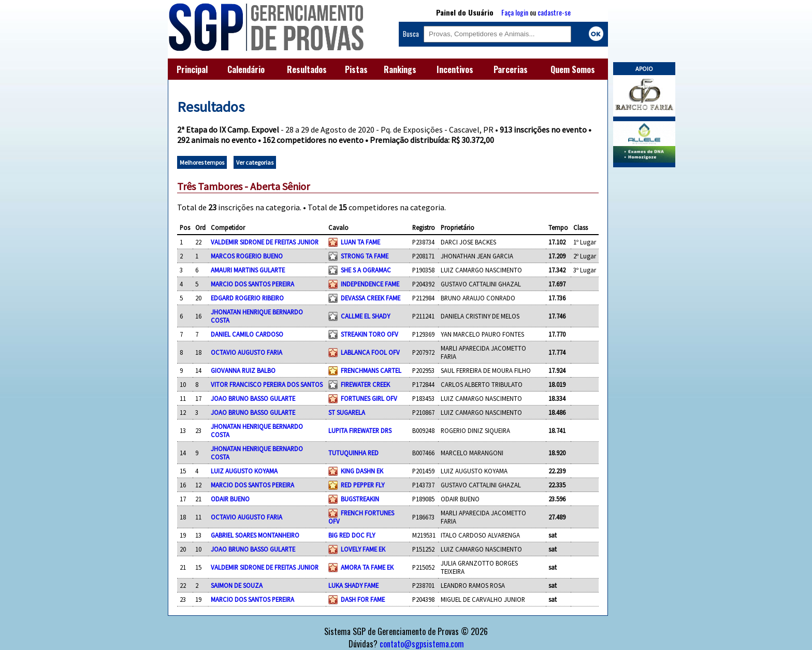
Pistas (356, 69)
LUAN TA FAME (360, 242)
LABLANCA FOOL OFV (370, 352)
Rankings (400, 69)
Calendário (246, 69)
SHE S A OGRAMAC (366, 270)
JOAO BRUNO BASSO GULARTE (253, 398)
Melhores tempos (202, 162)
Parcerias (511, 69)
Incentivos (455, 69)
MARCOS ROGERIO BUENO (247, 256)
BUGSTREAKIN (360, 499)
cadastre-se (554, 12)
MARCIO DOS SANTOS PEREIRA (252, 284)
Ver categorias (255, 162)
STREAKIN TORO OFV (369, 334)
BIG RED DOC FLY (352, 535)
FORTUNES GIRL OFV (369, 398)
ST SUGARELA (347, 412)
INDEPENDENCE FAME (370, 284)
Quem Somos (573, 69)
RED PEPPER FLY (363, 485)
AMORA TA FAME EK (367, 567)
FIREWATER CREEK (365, 384)
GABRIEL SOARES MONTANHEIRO (255, 535)
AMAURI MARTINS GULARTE (248, 270)
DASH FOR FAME (363, 599)
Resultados (307, 69)
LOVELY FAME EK (363, 549)
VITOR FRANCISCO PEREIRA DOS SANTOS (267, 384)
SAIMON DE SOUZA (237, 585)
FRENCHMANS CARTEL (371, 370)
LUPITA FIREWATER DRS (360, 430)
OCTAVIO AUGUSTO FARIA (247, 352)
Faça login (515, 12)
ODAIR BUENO (230, 499)
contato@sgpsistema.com (422, 644)
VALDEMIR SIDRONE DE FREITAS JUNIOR (265, 242)
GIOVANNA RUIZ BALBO (243, 370)
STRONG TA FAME (365, 256)
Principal (192, 69)
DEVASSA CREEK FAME (371, 298)
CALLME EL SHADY (365, 316)
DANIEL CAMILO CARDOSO (247, 334)
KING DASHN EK (362, 471)
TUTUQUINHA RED (353, 453)
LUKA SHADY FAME (353, 585)
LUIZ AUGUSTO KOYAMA (244, 471)
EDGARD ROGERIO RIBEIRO (247, 298)
